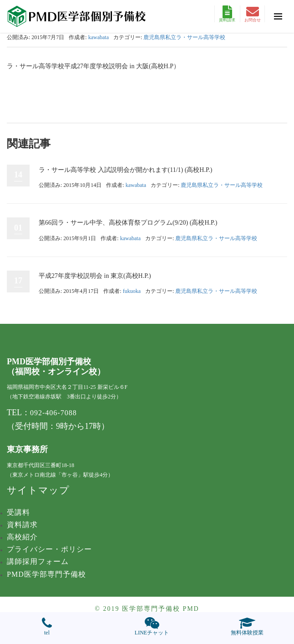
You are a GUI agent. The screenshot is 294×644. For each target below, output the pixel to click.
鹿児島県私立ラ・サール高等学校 (184, 37)
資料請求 (227, 14)
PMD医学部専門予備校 (46, 574)
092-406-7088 (53, 413)
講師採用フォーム (38, 561)
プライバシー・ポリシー (49, 549)
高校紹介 (22, 537)
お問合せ (253, 14)
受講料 (18, 512)
